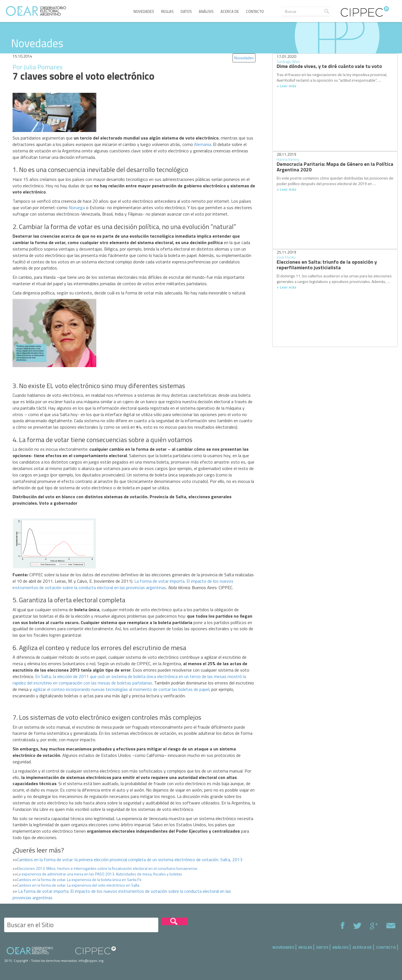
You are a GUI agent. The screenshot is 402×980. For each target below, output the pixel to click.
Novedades (144, 11)
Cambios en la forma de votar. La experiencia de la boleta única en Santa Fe (79, 879)
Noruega (77, 207)
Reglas (167, 11)
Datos (186, 11)
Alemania (203, 144)
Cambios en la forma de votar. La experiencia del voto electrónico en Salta (78, 885)
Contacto (255, 11)
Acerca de (230, 11)
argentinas (156, 587)
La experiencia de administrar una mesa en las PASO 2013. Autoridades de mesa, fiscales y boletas (100, 874)
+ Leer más (286, 86)
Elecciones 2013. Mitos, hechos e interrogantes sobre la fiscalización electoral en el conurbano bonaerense (107, 868)
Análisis (206, 11)
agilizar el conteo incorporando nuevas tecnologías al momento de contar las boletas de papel (121, 689)
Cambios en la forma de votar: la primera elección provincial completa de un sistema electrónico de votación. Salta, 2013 (130, 859)
